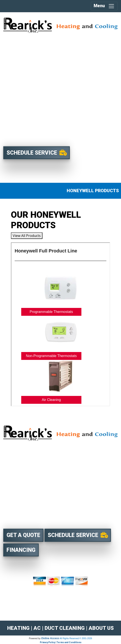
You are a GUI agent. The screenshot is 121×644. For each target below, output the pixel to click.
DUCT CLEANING (65, 628)
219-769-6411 (40, 511)
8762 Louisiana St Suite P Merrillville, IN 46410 (43, 519)
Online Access (50, 638)
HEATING (18, 628)
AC (37, 628)
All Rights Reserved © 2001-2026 (76, 638)
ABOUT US (101, 628)
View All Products (27, 236)
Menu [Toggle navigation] (104, 6)
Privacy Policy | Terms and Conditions (61, 642)
